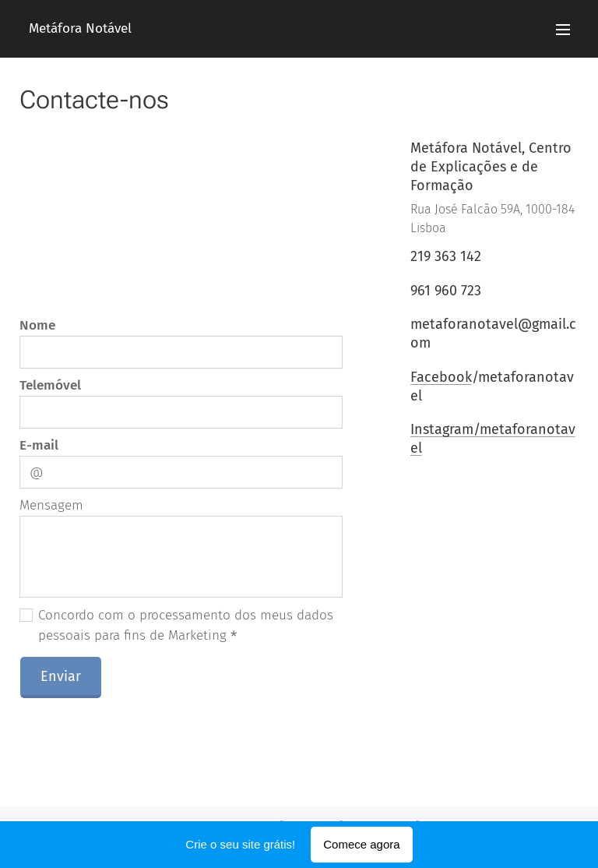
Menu (563, 30)
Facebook (440, 376)
